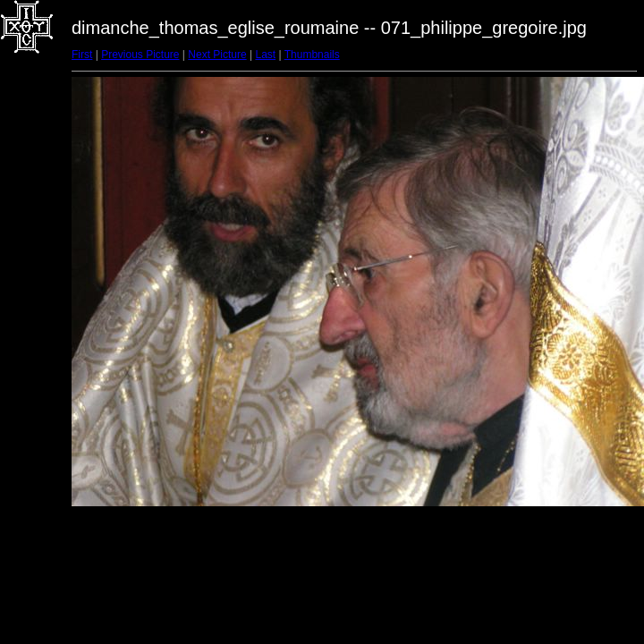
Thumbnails (312, 55)
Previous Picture (140, 55)
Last (265, 55)
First (82, 55)
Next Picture (217, 55)
